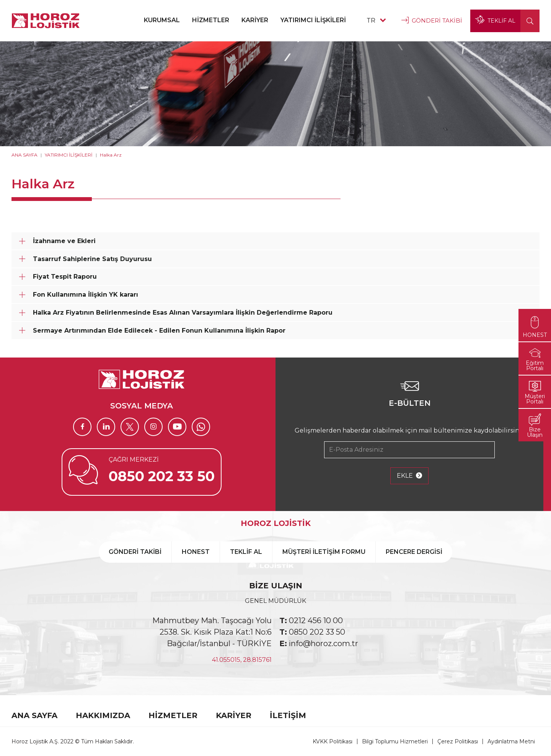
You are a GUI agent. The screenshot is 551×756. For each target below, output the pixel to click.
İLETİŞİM (288, 715)
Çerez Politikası (458, 741)
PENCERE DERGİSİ (414, 552)
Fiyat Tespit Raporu (65, 277)
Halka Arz (111, 155)
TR (376, 20)
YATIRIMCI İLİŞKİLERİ (313, 20)
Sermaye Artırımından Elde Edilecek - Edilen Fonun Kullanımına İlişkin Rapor (159, 331)
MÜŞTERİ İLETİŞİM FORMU (324, 552)
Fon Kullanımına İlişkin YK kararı (86, 295)
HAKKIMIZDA (103, 715)
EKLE (409, 476)
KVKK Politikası (333, 741)
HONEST (196, 552)
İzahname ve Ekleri (64, 241)
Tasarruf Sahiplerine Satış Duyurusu (92, 259)
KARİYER (255, 20)
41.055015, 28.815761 (242, 660)
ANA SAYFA (24, 155)
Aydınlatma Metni (511, 741)
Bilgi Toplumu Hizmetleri (395, 741)
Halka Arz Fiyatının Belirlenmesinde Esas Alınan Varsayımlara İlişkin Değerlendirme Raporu (183, 313)
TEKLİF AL (495, 21)
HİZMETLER (211, 20)
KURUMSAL (162, 20)
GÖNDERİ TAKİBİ (432, 21)
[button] (530, 21)
